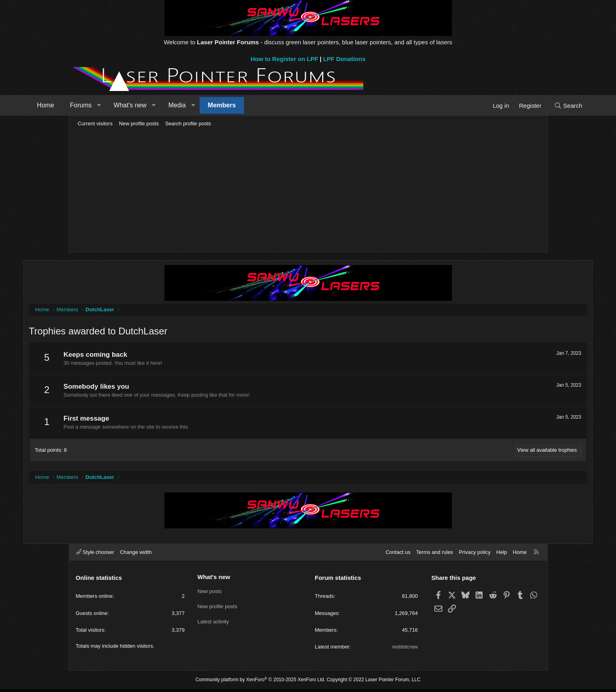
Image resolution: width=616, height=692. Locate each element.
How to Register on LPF (284, 59)
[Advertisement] (308, 190)
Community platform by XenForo (260, 682)
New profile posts (139, 124)
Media (221, 105)
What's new (173, 105)
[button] (143, 105)
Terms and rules (434, 555)
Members (265, 105)
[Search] (525, 106)
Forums (124, 105)
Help (502, 555)
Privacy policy (474, 555)
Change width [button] (136, 555)
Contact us (398, 555)
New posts (210, 593)
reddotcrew (405, 649)
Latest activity (213, 622)
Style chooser (95, 555)
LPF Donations (344, 59)
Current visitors (95, 124)
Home (89, 105)
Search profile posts (188, 124)
